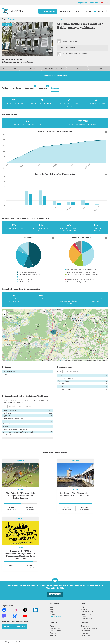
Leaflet (61, 360)
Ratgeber (53, 626)
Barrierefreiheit (86, 635)
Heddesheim (20, 519)
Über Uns (87, 11)
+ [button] (5, 312)
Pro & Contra (16, 88)
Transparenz (85, 626)
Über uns (53, 607)
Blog (51, 612)
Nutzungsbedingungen (89, 628)
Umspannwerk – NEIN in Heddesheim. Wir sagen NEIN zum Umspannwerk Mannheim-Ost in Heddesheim (20, 555)
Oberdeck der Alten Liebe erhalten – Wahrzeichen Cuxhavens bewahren (75, 494)
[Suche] (107, 11)
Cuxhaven (75, 461)
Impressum (85, 633)
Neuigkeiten (29, 87)
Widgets (84, 609)
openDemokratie (87, 612)
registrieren (83, 3)
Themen (53, 633)
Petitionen (65, 11)
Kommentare (42, 87)
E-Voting (84, 616)
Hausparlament (87, 614)
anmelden (94, 3)
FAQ (82, 607)
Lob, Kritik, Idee (56, 616)
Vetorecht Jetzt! (87, 619)
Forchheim (12, 19)
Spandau (20, 461)
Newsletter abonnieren (15, 626)
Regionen (53, 635)
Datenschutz (85, 631)
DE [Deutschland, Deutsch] (104, 3)
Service (76, 11)
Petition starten (48, 11)
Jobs (52, 609)
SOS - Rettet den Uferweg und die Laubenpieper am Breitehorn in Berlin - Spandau (20, 495)
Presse (52, 614)
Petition (5, 88)
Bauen (59, 19)
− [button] (5, 315)
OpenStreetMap (88, 360)
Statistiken (55, 88)
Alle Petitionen (55, 628)
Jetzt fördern (55, 594)
